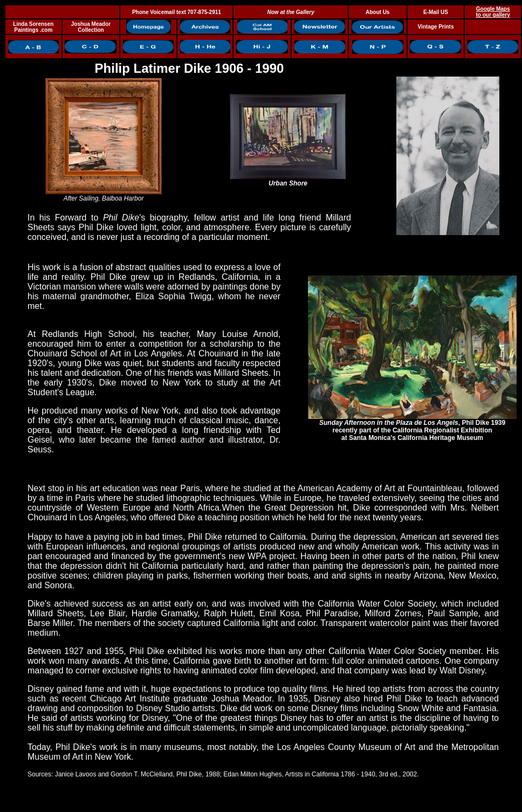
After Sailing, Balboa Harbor (104, 195)
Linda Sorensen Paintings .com (33, 27)
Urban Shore (288, 180)
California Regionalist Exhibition (442, 430)
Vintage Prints (435, 27)
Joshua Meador (242, 699)
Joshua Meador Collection (91, 27)
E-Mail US (436, 12)
